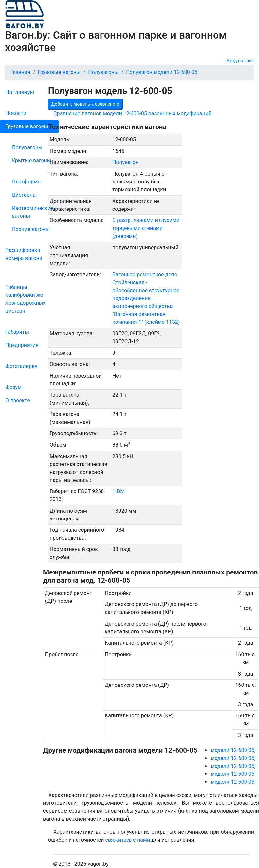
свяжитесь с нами (128, 840)
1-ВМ (118, 491)
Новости (16, 113)
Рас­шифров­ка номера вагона (24, 254)
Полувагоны (27, 147)
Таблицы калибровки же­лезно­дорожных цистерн (25, 299)
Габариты (17, 332)
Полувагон (126, 162)
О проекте (18, 400)
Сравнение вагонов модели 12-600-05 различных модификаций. (133, 113)
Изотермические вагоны (33, 212)
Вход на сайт (240, 61)
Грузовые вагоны (27, 126)
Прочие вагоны (31, 229)
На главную (20, 92)
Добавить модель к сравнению (85, 104)
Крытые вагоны (31, 161)
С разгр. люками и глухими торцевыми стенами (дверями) (146, 228)
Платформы (27, 182)
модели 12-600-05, (233, 750)
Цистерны (24, 195)
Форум (14, 387)
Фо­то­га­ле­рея (21, 366)
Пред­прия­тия (22, 345)
